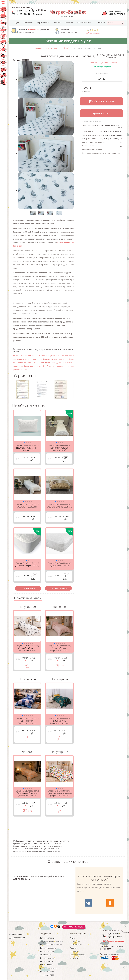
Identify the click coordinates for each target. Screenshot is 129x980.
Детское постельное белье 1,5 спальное (31, 356)
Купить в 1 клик (101, 113)
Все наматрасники (59, 588)
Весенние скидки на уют (68, 41)
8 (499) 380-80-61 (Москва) (29, 14)
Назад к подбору (102, 66)
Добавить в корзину (101, 101)
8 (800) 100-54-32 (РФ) (27, 11)
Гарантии (57, 23)
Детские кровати (47, 971)
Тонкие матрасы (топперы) (51, 941)
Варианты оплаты (85, 23)
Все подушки (28, 588)
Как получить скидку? (74, 927)
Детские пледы (46, 965)
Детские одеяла (46, 961)
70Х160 (26, 576)
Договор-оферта (17, 938)
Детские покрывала (48, 968)
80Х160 (58, 576)
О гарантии (92, 62)
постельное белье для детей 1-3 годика (53, 363)
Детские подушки (47, 958)
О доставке (103, 62)
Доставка (69, 23)
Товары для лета (47, 975)
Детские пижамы (47, 951)
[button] (24, 443)
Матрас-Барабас (17, 934)
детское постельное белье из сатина (41, 359)
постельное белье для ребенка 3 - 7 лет (32, 366)
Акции (16, 23)
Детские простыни (48, 948)
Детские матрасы (47, 938)
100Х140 (26, 517)
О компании (28, 23)
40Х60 (25, 458)
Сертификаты (43, 23)
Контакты (101, 23)
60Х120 (102, 79)
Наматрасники (46, 955)
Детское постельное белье (51, 945)
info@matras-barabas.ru (114, 941)
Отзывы (113, 62)
